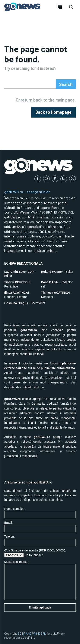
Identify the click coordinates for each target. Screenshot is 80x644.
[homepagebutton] (53, 112)
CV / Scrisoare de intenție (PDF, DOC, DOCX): (40, 553)
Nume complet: (40, 513)
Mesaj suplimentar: (40, 580)
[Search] (66, 84)
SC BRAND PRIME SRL (32, 633)
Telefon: (40, 540)
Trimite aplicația (40, 607)
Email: (40, 527)
